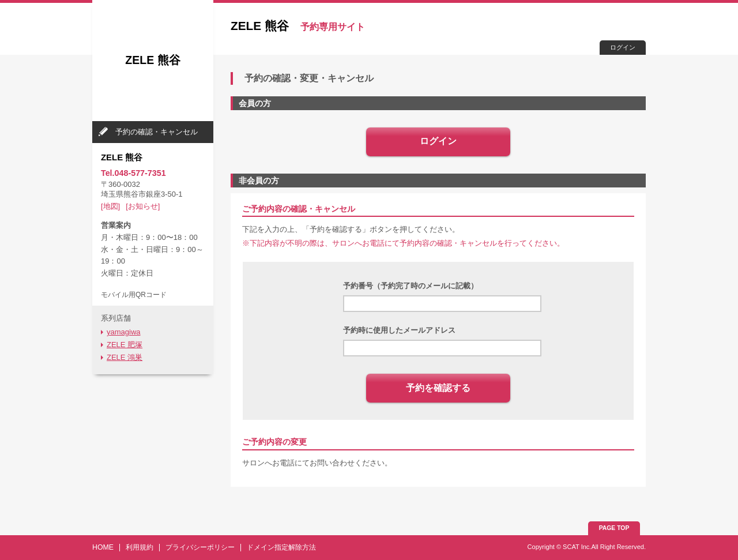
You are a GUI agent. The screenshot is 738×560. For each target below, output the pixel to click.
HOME (103, 547)
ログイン (623, 47)
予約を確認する (438, 388)
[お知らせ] (143, 206)
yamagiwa (124, 332)
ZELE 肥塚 (125, 345)
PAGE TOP (614, 528)
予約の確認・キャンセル (157, 132)
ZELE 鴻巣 (125, 357)
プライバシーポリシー (200, 547)
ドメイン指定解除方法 (281, 547)
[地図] (110, 206)
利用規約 (140, 547)
